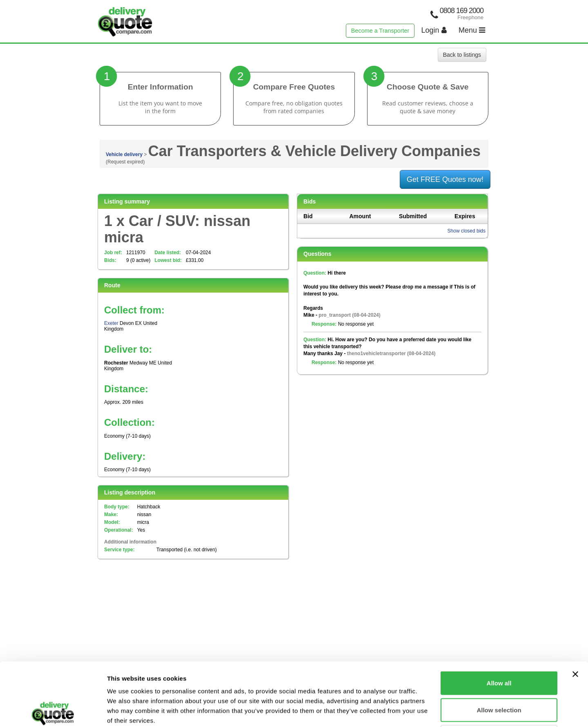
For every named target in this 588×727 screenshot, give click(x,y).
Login (434, 30)
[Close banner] (575, 611)
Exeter (111, 323)
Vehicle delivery (124, 154)
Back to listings (462, 55)
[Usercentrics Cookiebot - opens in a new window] (53, 711)
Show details (429, 711)
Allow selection (499, 647)
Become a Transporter (380, 31)
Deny (499, 673)
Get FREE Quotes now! (445, 179)
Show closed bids (467, 231)
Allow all (499, 620)
